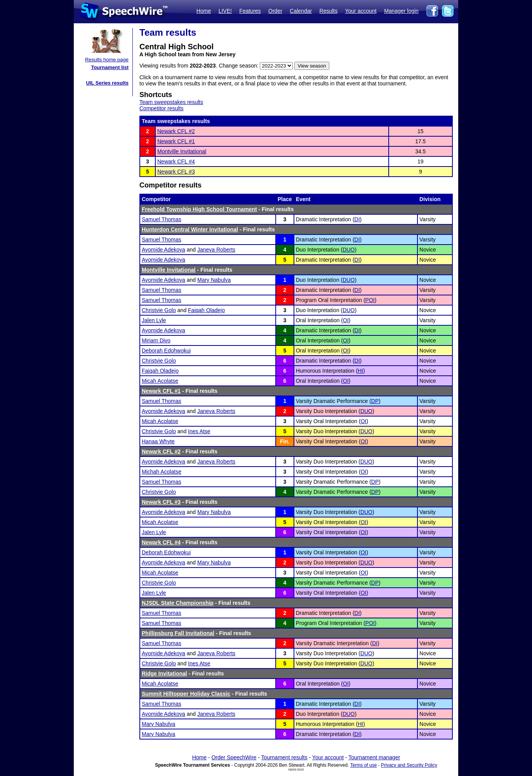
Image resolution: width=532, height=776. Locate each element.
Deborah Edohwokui (166, 351)
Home (204, 11)
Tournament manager (374, 757)
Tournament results (284, 757)
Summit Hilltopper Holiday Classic (186, 694)
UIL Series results (107, 83)
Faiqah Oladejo (206, 310)
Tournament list (110, 67)
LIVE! (225, 11)
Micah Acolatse (160, 381)
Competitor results (162, 108)
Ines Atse (199, 431)
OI (346, 320)
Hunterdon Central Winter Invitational (190, 229)
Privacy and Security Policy (409, 765)
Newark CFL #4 (176, 161)
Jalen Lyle (154, 320)
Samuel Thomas (162, 219)
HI (360, 371)
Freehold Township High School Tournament (199, 209)
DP (375, 401)
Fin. (285, 441)
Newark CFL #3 (176, 172)
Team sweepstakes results (171, 102)
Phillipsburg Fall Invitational (178, 633)
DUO (349, 250)
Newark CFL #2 (176, 131)
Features (250, 11)
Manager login (401, 11)
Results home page (107, 60)
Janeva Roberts (216, 250)
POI (370, 300)
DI (357, 219)
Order (275, 11)
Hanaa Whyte (158, 441)
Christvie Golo (159, 310)
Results (329, 11)
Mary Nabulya (214, 280)
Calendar (301, 11)
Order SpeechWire (234, 757)
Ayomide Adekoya (163, 250)
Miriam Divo (156, 340)
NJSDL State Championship (178, 603)
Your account (361, 11)
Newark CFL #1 (176, 141)
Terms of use (364, 765)
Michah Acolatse (162, 472)
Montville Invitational (182, 151)
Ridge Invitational (164, 674)
